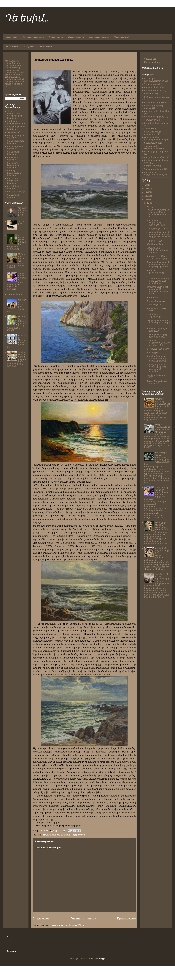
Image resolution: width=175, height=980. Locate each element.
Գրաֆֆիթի (152, 353)
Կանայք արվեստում (155, 169)
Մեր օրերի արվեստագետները (154, 80)
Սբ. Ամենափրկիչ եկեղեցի (16, 142)
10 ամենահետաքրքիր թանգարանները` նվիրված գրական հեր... (158, 213)
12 (146, 200)
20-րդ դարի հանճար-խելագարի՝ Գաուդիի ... (158, 323)
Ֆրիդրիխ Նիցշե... (155, 241)
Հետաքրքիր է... (152, 87)
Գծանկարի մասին (156, 244)
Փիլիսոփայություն (76, 37)
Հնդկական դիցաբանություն (162, 551)
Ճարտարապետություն (33, 37)
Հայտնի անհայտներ (155, 157)
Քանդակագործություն (99, 37)
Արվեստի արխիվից (154, 117)
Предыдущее (126, 918)
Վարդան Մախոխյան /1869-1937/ (157, 330)
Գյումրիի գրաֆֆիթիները (156, 271)
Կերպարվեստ (12, 37)
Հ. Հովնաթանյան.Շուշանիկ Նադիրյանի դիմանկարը (158, 280)
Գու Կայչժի (152, 297)
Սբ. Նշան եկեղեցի (16, 192)
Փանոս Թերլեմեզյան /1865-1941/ (157, 382)
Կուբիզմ (159, 399)
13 (146, 196)
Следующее (41, 918)
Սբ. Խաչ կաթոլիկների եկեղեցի (14, 173)
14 (146, 192)
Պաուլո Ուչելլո (154, 305)
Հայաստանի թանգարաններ (152, 147)
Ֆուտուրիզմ (22, 223)
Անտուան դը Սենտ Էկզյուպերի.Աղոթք (157, 257)
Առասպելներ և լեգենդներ (157, 152)
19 (146, 185)
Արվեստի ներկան (153, 90)
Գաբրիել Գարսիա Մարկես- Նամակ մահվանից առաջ (156, 358)
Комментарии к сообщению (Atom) (67, 925)
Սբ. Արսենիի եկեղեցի (13, 153)
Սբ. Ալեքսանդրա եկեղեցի (16, 137)
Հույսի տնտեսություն (157, 301)
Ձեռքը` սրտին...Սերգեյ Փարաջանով (163, 427)
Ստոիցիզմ (161, 523)
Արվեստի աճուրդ (153, 102)
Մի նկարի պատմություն (157, 97)
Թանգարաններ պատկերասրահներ (154, 138)
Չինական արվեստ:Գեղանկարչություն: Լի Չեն (158, 343)
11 (148, 207)
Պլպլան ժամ (13, 132)
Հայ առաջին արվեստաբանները (154, 173)
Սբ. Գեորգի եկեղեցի (13, 159)
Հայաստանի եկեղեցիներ (157, 111)
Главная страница (83, 918)
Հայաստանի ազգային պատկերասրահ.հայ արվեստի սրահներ (158, 264)
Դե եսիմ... (26, 19)
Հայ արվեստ (29, 47)
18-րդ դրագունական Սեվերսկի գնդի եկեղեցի (15, 115)
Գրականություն (56, 37)
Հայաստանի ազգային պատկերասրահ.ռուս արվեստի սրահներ (158, 235)
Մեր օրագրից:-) (152, 62)
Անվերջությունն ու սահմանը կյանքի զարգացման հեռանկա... (156, 368)
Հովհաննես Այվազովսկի (154, 315)
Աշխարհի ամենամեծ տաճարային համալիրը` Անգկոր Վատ (157, 290)
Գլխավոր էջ (150, 59)
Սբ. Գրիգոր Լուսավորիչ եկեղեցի (13, 165)
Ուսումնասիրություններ (156, 123)
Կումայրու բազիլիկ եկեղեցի (16, 122)
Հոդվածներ (150, 120)
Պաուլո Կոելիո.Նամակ (158, 228)
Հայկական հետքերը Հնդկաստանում (157, 336)
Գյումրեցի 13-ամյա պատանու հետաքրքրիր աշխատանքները (157, 458)
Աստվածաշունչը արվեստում (153, 133)
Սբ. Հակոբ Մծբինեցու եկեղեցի (13, 181)
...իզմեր (148, 129)
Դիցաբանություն (121, 37)
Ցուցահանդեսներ (153, 143)
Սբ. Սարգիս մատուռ (13, 196)
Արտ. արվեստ (12, 47)
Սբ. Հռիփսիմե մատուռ (14, 187)
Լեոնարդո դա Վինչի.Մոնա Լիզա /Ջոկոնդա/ (157, 250)
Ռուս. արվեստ (46, 47)
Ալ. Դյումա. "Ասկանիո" (158, 349)
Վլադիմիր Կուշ (16, 294)
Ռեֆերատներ (78, 835)
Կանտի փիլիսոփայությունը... (22, 211)
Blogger (102, 959)
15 (146, 189)
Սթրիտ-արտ (151, 166)
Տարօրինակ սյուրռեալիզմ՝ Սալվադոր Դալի (156, 223)
